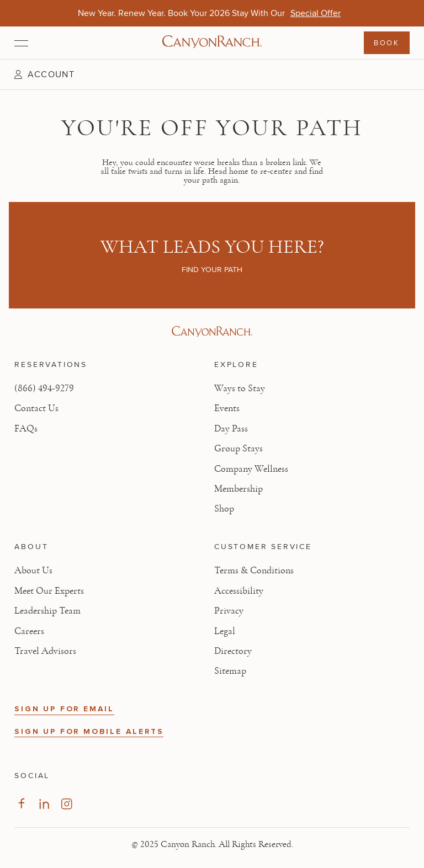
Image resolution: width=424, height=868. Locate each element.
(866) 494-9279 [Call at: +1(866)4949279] (44, 388)
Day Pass (231, 429)
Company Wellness (251, 469)
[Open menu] (21, 43)
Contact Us (36, 408)
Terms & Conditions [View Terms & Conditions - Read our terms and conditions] (254, 571)
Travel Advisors (45, 651)
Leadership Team (47, 611)
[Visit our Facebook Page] (21, 804)
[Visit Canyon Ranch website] (212, 332)
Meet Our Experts (49, 591)
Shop (224, 509)
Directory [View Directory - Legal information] (233, 651)
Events (227, 408)
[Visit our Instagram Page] (67, 804)
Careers (29, 631)
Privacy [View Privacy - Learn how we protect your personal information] (229, 611)
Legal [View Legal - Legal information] (225, 631)
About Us (33, 571)
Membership (239, 489)
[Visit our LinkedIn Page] (44, 804)
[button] (44, 74)
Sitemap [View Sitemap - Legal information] (230, 671)
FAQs (26, 429)
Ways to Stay (240, 388)
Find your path (212, 269)
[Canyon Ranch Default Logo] (212, 43)
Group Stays (239, 449)
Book (386, 42)
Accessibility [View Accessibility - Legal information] (239, 591)
